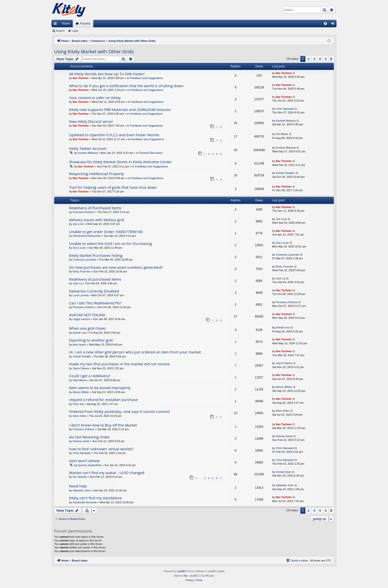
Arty (186, 576)
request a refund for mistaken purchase (103, 400)
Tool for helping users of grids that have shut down (113, 187)
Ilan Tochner (81, 78)
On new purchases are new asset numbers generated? (116, 267)
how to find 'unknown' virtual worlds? (101, 449)
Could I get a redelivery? (90, 376)
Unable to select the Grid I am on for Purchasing (110, 243)
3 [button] (314, 59)
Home (66, 24)
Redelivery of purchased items (95, 279)
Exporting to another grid (91, 340)
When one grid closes (87, 328)
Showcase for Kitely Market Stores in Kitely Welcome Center (120, 162)
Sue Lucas (79, 248)
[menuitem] (325, 24)
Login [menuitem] (334, 25)
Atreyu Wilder (81, 392)
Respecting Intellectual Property (97, 174)
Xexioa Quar (283, 472)
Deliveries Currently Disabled (94, 291)
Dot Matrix (282, 134)
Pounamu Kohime (84, 212)
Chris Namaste (285, 109)
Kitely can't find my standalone (96, 498)
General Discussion (151, 153)
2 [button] (309, 59)
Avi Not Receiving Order (89, 437)
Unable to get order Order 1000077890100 (106, 232)
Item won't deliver (85, 461)
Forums (85, 24)
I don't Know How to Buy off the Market (103, 425)
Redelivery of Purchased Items (95, 208)
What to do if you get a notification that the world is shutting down (126, 86)
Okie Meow (80, 380)
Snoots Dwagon (286, 173)
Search (60, 31)
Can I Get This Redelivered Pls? (95, 303)
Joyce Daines (81, 368)
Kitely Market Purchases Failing (96, 255)
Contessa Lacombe (85, 260)
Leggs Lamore (81, 319)
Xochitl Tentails (82, 356)
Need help (78, 486)
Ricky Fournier (82, 271)
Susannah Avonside (85, 502)
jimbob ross (80, 333)
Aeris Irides (80, 416)
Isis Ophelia (80, 477)
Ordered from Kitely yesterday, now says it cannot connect (119, 411)
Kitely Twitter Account (88, 148)
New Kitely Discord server (91, 121)
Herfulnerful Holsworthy (87, 236)
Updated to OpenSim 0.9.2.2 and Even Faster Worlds (114, 135)
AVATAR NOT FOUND (87, 315)
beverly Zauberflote (90, 465)
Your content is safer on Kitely (95, 98)
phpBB (181, 571)
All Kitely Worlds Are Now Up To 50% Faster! (107, 74)
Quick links (56, 25)
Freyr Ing (78, 404)
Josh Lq (78, 283)
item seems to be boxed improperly (100, 388)
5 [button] (326, 59)
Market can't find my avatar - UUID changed (107, 473)
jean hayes (79, 345)
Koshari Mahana (286, 121)
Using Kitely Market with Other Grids (94, 52)
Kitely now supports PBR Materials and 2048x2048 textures (120, 109)
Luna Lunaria (81, 295)
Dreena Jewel (81, 441)
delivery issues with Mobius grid (97, 220)
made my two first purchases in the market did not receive (119, 364)
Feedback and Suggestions (146, 78)
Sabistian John (82, 490)
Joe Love (78, 224)
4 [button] (320, 59)
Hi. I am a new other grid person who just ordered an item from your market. (135, 352)
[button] (331, 59)
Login (75, 31)
